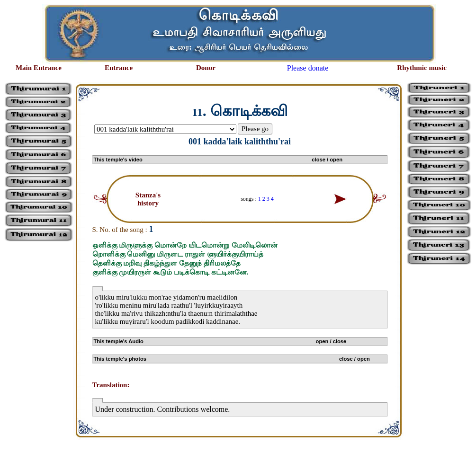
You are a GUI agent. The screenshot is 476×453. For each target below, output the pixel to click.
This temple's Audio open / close (220, 341)
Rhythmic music (422, 68)
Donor (206, 68)
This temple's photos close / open (232, 359)
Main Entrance (39, 68)
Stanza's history (148, 199)
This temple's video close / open (218, 160)
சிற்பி (13, 444)
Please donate (308, 68)
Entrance (119, 68)
